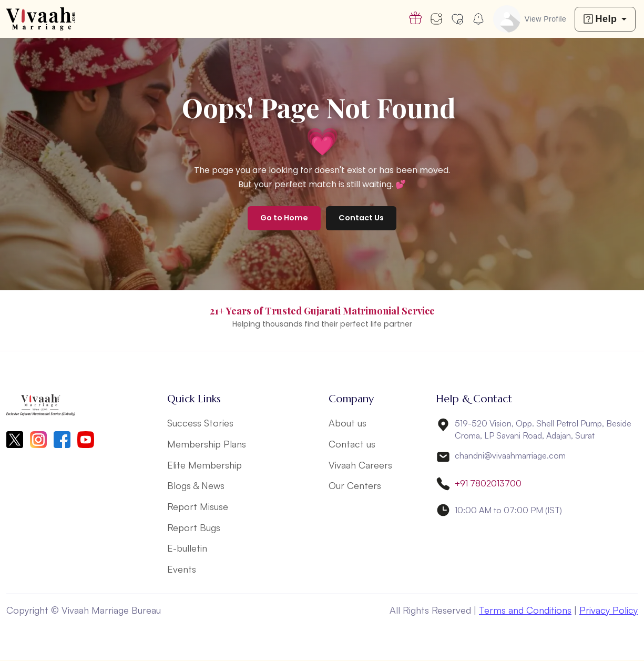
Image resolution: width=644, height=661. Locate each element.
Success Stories (200, 423)
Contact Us (361, 218)
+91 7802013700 (488, 484)
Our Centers (355, 486)
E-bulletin (187, 549)
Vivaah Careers (360, 465)
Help (600, 19)
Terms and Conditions (525, 611)
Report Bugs (194, 528)
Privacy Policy (609, 611)
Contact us (352, 444)
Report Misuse (198, 507)
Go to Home (284, 218)
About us (347, 423)
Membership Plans (207, 444)
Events (182, 570)
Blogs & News (196, 486)
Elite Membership (205, 465)
